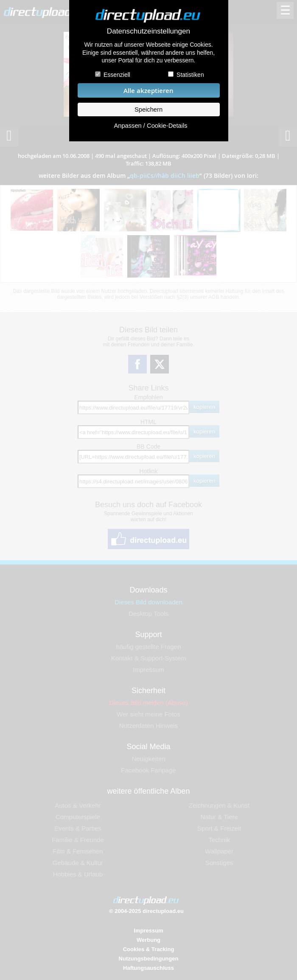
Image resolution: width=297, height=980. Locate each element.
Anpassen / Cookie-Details (150, 126)
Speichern (148, 110)
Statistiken (190, 75)
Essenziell (117, 75)
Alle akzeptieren (148, 91)
